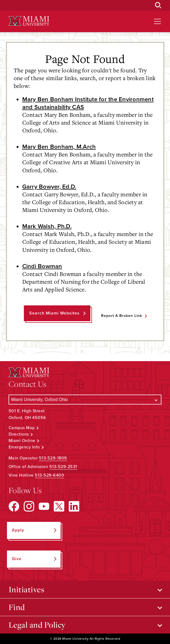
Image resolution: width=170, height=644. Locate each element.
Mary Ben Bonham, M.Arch (59, 147)
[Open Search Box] (158, 5)
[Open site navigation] (157, 21)
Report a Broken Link (122, 316)
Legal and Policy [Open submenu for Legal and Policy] (37, 625)
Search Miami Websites (54, 313)
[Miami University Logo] (29, 21)
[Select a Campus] (85, 400)
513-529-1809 (53, 458)
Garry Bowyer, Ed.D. (49, 187)
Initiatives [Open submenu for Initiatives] (27, 589)
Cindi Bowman (42, 266)
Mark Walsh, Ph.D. (47, 226)
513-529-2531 (63, 467)
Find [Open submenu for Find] (17, 607)
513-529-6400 (49, 475)
